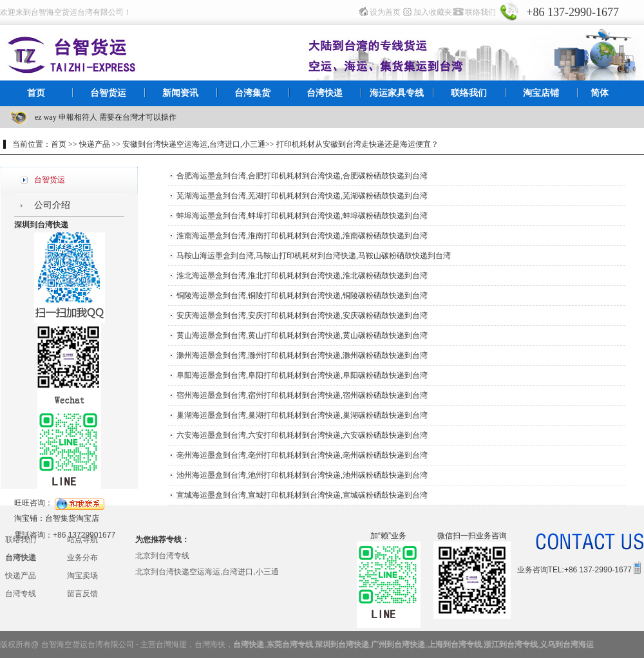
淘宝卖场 (82, 576)
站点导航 (82, 540)
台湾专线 (21, 594)
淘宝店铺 (541, 93)
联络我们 (480, 12)
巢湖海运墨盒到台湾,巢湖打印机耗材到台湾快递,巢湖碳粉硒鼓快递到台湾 (302, 415)
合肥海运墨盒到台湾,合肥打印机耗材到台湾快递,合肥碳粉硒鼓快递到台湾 (302, 176)
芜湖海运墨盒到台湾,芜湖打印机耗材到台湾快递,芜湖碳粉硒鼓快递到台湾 (302, 196)
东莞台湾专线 (290, 644)
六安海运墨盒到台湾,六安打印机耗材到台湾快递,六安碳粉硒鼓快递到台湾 (302, 435)
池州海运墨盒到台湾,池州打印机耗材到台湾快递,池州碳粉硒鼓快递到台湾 (302, 475)
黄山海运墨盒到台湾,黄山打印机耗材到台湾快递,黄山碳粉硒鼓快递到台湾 (302, 335)
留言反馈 (82, 594)
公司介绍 (52, 205)
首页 (36, 93)
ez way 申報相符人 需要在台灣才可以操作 (106, 117)
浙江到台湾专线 (511, 644)
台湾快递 (325, 93)
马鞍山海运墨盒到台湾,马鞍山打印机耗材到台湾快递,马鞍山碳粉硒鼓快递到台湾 (314, 256)
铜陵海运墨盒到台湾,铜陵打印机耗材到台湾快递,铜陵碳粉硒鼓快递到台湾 (302, 296)
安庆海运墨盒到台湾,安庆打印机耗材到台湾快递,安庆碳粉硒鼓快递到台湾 (302, 315)
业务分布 (82, 558)
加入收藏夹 (433, 12)
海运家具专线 (397, 93)
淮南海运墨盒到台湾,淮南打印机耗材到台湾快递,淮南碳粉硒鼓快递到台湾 (302, 236)
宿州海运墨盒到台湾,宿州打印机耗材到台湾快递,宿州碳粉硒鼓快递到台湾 (302, 395)
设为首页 (385, 12)
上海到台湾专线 (455, 644)
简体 (600, 93)
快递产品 (21, 576)
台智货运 (108, 93)
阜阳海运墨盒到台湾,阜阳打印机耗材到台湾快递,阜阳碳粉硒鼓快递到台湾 (302, 375)
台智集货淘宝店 (72, 518)
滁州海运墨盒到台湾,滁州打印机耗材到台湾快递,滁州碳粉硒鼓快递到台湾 (302, 355)
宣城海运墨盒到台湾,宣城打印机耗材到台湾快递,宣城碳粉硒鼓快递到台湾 (302, 495)
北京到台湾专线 (162, 556)
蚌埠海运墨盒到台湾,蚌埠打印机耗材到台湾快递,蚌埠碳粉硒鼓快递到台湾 (302, 216)
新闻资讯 (180, 93)
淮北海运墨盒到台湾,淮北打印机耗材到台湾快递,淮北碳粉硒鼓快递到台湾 (302, 276)
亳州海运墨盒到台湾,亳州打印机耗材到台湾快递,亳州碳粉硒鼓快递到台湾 (302, 455)
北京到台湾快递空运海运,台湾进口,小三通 (207, 572)
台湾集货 (252, 93)
